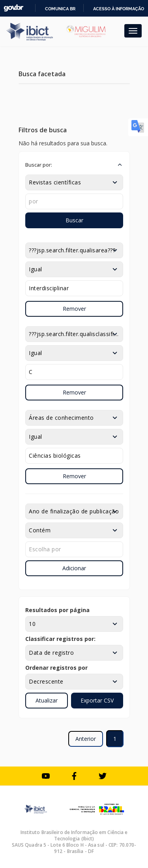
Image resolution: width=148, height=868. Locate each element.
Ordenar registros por (56, 668)
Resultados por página (57, 610)
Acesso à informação (119, 9)
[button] (74, 165)
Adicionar (74, 568)
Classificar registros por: (60, 639)
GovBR (13, 8)
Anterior (86, 739)
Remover (74, 309)
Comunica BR (60, 9)
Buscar (74, 220)
